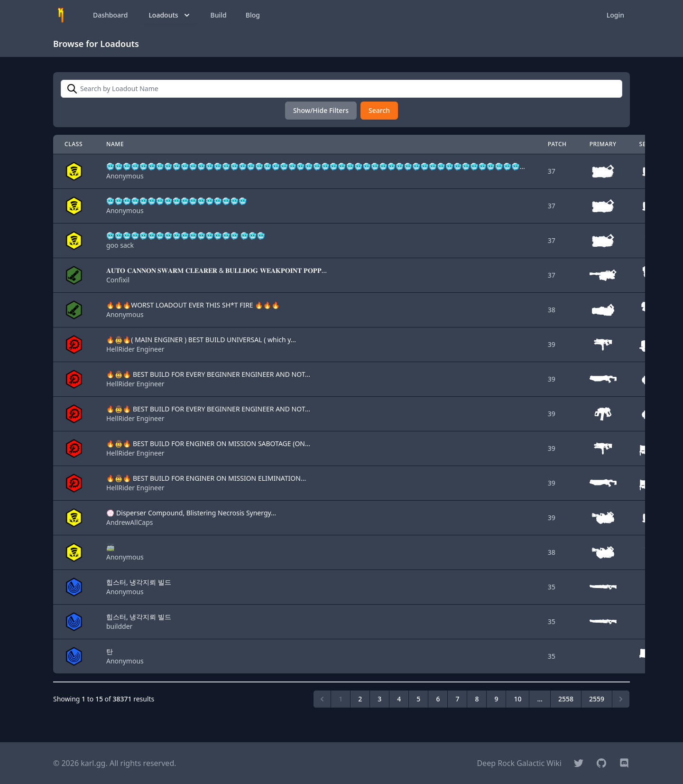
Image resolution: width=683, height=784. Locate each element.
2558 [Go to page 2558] (566, 699)
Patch (557, 144)
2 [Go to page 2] (360, 699)
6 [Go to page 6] (438, 699)
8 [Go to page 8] (477, 699)
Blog (253, 15)
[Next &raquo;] (621, 699)
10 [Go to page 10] (517, 699)
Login (615, 15)
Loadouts (170, 15)
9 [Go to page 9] (496, 699)
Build (219, 15)
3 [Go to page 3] (379, 699)
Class (74, 144)
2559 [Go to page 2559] (597, 699)
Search (379, 110)
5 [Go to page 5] (418, 699)
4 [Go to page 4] (399, 699)
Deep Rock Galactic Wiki (519, 763)
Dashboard (110, 15)
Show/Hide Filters (321, 110)
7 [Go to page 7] (457, 699)
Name (115, 144)
